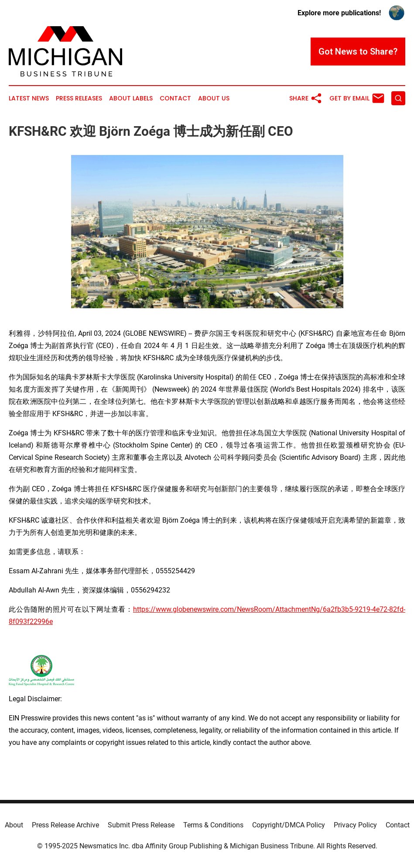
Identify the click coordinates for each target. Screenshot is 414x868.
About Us (214, 98)
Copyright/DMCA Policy (289, 825)
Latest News (29, 98)
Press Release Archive (65, 825)
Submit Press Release (141, 825)
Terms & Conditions (213, 825)
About (14, 825)
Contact (175, 98)
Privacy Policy (355, 825)
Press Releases (79, 98)
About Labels (131, 98)
